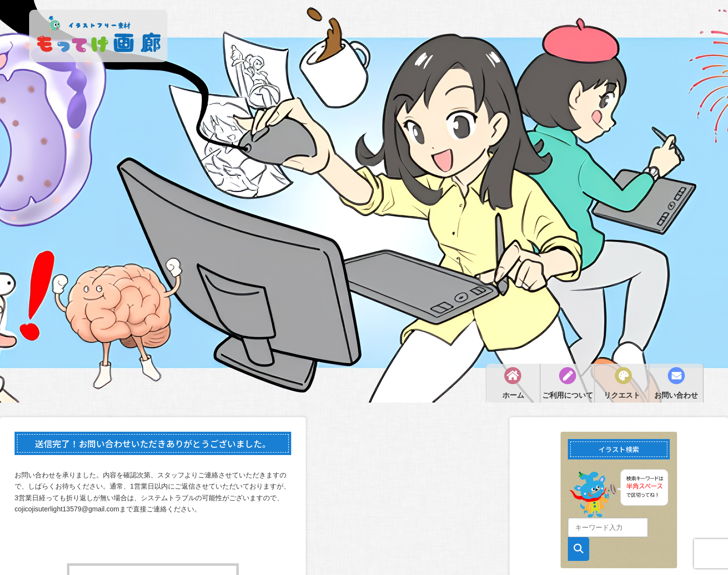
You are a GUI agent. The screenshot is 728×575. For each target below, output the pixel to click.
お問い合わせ (676, 395)
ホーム (513, 395)
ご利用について (568, 395)
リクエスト (622, 395)
